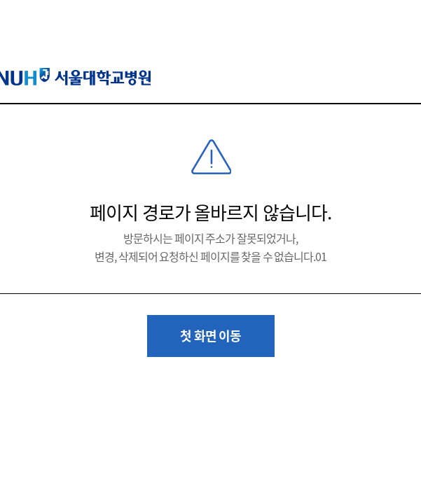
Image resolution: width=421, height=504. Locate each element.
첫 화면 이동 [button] (210, 336)
